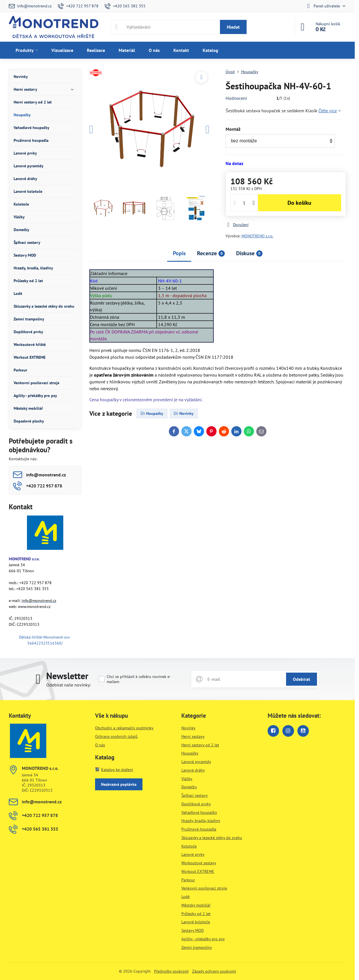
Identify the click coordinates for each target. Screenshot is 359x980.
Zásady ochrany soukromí (214, 971)
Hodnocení (236, 98)
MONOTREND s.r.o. (257, 236)
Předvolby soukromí (171, 971)
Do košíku (299, 203)
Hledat (233, 27)
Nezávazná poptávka (119, 784)
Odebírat (302, 679)
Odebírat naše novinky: (69, 685)
